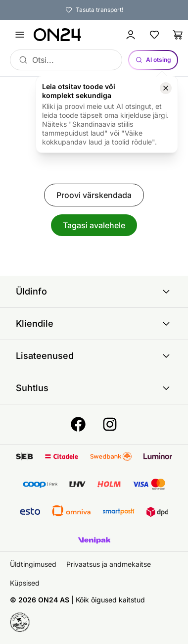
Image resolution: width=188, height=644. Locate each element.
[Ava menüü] (20, 35)
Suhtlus (94, 388)
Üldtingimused (33, 564)
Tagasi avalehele (94, 225)
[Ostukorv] (178, 35)
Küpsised (25, 583)
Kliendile (94, 324)
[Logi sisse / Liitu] (131, 35)
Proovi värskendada (94, 195)
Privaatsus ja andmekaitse (109, 564)
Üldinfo (94, 292)
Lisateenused (94, 356)
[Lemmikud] (154, 35)
